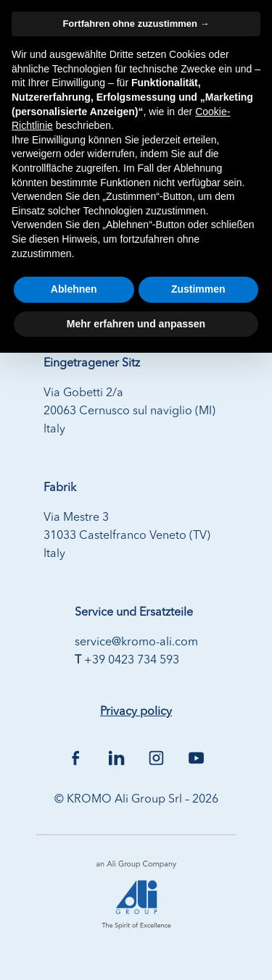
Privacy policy (136, 712)
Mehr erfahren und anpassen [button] (136, 324)
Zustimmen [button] (198, 289)
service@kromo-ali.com (136, 642)
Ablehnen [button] (74, 289)
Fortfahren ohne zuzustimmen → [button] (136, 24)
